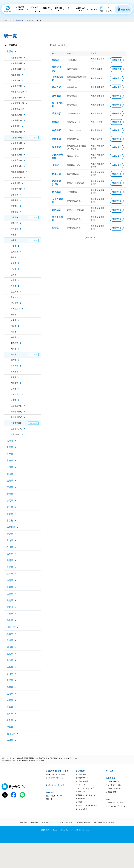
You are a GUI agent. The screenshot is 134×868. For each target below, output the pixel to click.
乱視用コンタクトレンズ (85, 792)
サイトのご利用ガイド (64, 822)
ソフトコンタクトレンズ (85, 788)
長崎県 (10, 707)
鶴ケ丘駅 (56, 192)
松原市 (14, 315)
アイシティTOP (7, 20)
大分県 (10, 720)
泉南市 (14, 377)
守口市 (14, 269)
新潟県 (10, 534)
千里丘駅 (56, 114)
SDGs (108, 799)
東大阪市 (15, 372)
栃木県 (10, 494)
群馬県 (10, 501)
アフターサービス (113, 781)
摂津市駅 (56, 139)
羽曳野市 (15, 343)
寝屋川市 (15, 303)
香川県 (10, 674)
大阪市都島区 (16, 58)
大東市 (14, 320)
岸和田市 (15, 229)
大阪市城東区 (16, 132)
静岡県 (10, 580)
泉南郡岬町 (16, 434)
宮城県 (10, 461)
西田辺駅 (56, 210)
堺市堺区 (15, 195)
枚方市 (14, 275)
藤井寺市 (15, 366)
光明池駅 (56, 96)
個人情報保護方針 (83, 822)
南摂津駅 (56, 130)
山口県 (10, 660)
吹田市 (14, 246)
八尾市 (14, 286)
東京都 (10, 521)
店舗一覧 (49, 799)
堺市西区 (15, 212)
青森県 (10, 447)
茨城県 (10, 487)
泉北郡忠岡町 (16, 417)
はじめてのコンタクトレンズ (57, 771)
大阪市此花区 (16, 69)
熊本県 (10, 714)
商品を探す (80, 771)
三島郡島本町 (16, 406)
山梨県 (10, 560)
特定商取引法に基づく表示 (104, 822)
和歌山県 (11, 627)
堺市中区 (15, 200)
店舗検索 (125, 9)
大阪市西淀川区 (17, 103)
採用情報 (34, 822)
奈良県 (10, 620)
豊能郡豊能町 (16, 412)
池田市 (14, 240)
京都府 (10, 607)
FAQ (102, 11)
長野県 (10, 567)
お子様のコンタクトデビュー (56, 778)
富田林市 (15, 297)
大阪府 (10, 51)
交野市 (14, 389)
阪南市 (14, 400)
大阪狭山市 (16, 394)
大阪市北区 (16, 183)
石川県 (10, 547)
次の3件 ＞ (90, 238)
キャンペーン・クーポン (55, 785)
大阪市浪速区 (16, 98)
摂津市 (14, 354)
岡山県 (10, 647)
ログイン (109, 11)
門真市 (14, 349)
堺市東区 (15, 206)
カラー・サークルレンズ (85, 798)
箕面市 (14, 332)
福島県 (10, 481)
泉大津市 (15, 252)
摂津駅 (55, 122)
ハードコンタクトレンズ (85, 785)
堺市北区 (15, 223)
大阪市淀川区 (16, 160)
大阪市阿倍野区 (17, 138)
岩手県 (10, 454)
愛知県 (10, 587)
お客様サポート (112, 778)
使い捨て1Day (81, 774)
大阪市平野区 (16, 178)
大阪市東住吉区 (17, 149)
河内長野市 (16, 309)
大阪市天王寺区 (17, 92)
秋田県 (10, 467)
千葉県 (10, 514)
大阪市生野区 (16, 120)
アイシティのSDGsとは (114, 803)
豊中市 (14, 235)
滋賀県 (10, 600)
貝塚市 (14, 263)
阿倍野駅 (56, 147)
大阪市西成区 (16, 155)
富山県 (10, 540)
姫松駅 (55, 228)
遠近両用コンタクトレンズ (86, 795)
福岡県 (10, 694)
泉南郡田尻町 (16, 429)
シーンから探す (81, 809)
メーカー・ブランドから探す (86, 806)
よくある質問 (111, 792)
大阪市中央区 (16, 189)
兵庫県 (10, 614)
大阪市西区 (16, 75)
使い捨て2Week (82, 778)
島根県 (10, 640)
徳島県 (10, 667)
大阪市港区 (16, 80)
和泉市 (14, 326)
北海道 (10, 441)
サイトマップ (47, 822)
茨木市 (14, 280)
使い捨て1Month (82, 781)
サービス (110, 771)
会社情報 (24, 822)
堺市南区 (15, 217)
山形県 (10, 474)
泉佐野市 (15, 292)
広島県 (10, 654)
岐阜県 (10, 574)
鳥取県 (10, 634)
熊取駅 (55, 60)
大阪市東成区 (16, 115)
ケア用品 (79, 802)
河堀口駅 (56, 174)
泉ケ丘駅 (56, 87)
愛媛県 (10, 680)
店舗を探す (20, 20)
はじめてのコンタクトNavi (55, 774)
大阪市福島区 (16, 63)
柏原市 (14, 337)
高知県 (10, 687)
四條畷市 (15, 383)
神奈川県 (11, 527)
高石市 (14, 360)
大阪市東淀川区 (17, 109)
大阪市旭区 (16, 126)
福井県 (10, 554)
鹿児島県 (11, 734)
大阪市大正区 (16, 86)
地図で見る (117, 60)
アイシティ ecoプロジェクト (116, 806)
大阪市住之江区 (17, 172)
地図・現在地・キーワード (55, 796)
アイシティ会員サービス (115, 788)
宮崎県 (10, 727)
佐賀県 (10, 700)
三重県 (10, 594)
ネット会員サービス (113, 785)
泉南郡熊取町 (16, 423)
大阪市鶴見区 (16, 166)
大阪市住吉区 (16, 143)
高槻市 (14, 257)
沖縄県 (10, 740)
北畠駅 (55, 165)
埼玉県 (10, 507)
